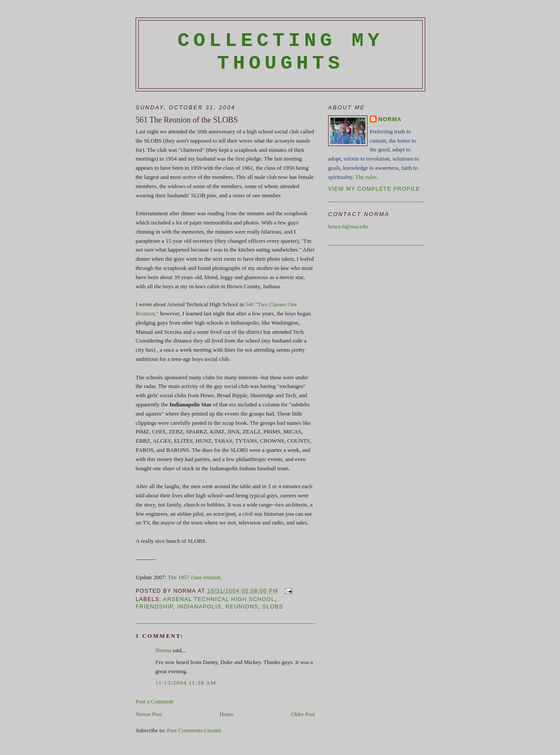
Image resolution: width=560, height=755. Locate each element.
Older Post (303, 714)
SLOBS (273, 607)
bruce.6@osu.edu (348, 226)
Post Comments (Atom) (194, 730)
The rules (366, 177)
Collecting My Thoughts (281, 52)
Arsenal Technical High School (219, 599)
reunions (242, 607)
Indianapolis (199, 607)
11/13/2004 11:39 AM (186, 683)
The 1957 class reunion (194, 577)
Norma (163, 650)
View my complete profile (374, 189)
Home (227, 714)
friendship (154, 607)
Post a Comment (154, 701)
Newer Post (149, 714)
